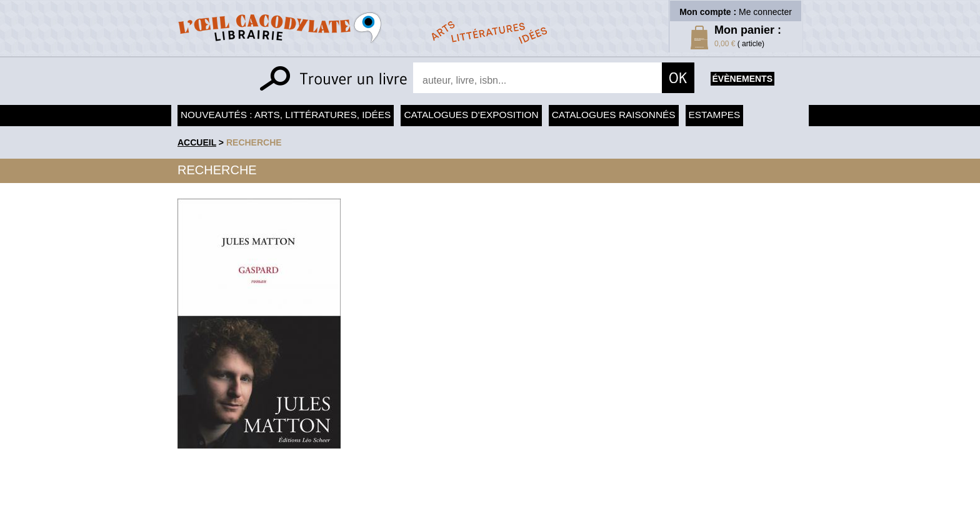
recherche (254, 142)
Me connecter (765, 12)
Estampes (715, 115)
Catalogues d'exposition (471, 115)
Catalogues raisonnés (614, 115)
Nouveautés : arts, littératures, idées (286, 115)
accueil (197, 142)
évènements (742, 79)
